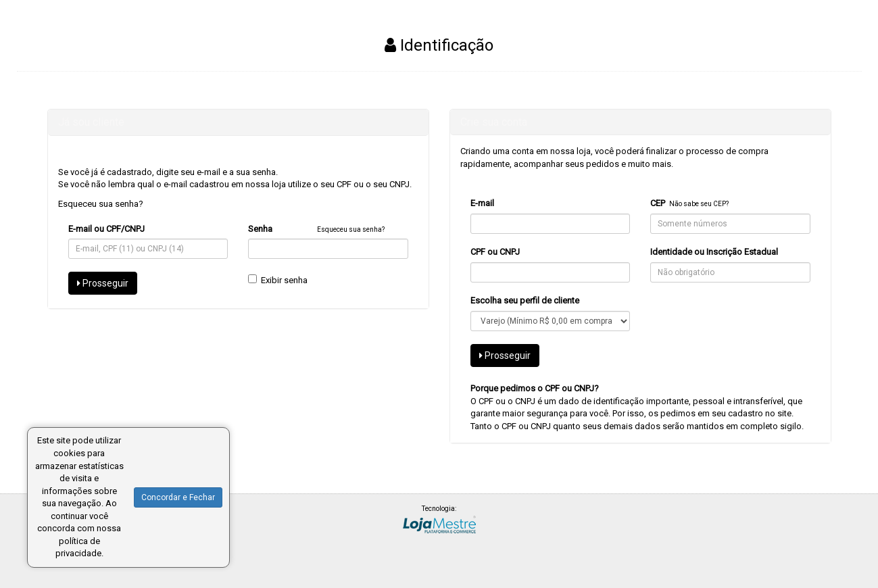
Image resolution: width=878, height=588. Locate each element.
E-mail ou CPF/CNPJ (106, 229)
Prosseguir (103, 283)
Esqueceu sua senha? (101, 204)
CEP (658, 203)
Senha (260, 229)
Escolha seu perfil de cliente (525, 300)
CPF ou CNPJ (495, 252)
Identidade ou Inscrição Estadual (714, 252)
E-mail (482, 203)
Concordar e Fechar (178, 497)
